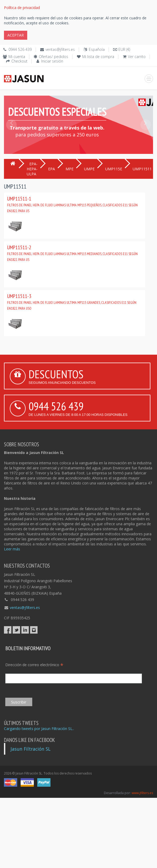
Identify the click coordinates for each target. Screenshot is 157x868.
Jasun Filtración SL (31, 749)
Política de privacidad (22, 8)
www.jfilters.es (142, 793)
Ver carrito (137, 57)
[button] (11, 137)
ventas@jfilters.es (60, 49)
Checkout (19, 61)
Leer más (12, 549)
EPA (52, 169)
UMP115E (114, 169)
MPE (70, 169)
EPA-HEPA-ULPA (32, 169)
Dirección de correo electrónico (34, 665)
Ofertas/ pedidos (54, 57)
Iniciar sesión (52, 61)
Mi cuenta (17, 57)
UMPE (89, 169)
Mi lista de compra (98, 57)
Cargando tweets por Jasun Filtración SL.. (39, 729)
